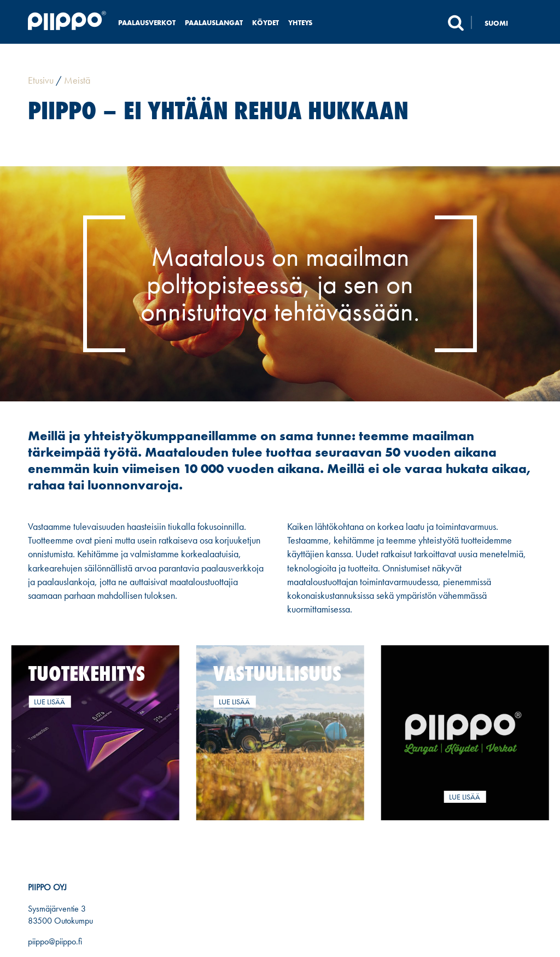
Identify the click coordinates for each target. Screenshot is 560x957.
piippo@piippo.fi (55, 941)
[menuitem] (502, 23)
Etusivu (41, 80)
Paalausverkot (147, 23)
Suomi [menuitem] (496, 23)
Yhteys (300, 23)
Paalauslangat (214, 23)
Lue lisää (49, 702)
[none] (502, 23)
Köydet (266, 23)
